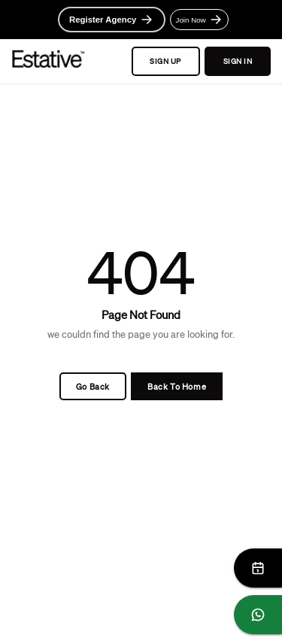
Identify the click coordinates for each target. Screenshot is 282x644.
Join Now (200, 20)
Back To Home (177, 386)
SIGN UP (166, 62)
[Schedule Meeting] (258, 568)
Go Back (93, 386)
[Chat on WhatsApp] (258, 615)
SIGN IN (238, 62)
